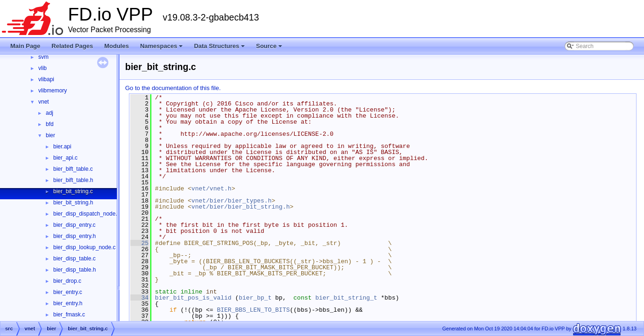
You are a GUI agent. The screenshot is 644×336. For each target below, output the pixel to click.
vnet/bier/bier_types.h (232, 201)
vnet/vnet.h (212, 189)
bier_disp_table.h (74, 270)
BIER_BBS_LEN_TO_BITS (253, 310)
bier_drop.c (67, 281)
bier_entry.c (68, 292)
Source (270, 49)
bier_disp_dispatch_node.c (87, 214)
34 (139, 298)
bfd (50, 124)
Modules (117, 46)
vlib (42, 68)
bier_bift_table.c (73, 169)
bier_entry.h (68, 303)
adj (50, 113)
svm (43, 57)
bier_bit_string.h (73, 203)
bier (50, 135)
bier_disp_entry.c (74, 225)
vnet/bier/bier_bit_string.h (241, 207)
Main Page (25, 46)
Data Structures (220, 49)
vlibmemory (53, 91)
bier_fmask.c (69, 315)
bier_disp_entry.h (74, 236)
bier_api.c (65, 158)
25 (139, 243)
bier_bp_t (255, 298)
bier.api (62, 147)
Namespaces (162, 49)
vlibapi (46, 79)
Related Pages (72, 46)
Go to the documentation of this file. (173, 88)
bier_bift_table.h (73, 180)
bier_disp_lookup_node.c (84, 247)
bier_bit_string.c (73, 191)
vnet (44, 102)
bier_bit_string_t (346, 298)
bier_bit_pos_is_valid (193, 298)
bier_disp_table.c (74, 259)
